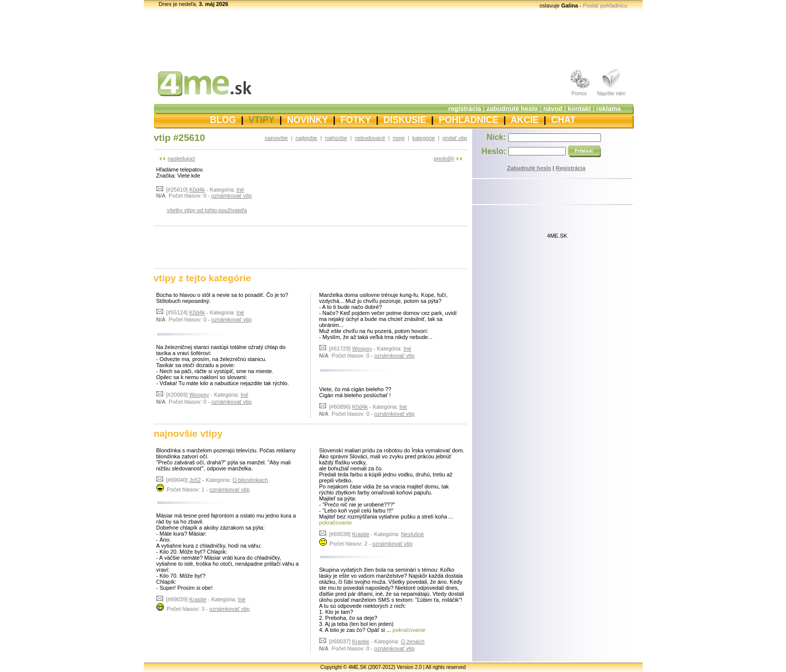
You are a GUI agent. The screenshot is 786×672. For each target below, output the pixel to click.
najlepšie (307, 138)
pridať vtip (455, 138)
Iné (240, 190)
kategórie (423, 138)
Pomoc (579, 94)
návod (553, 109)
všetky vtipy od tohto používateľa (207, 210)
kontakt (579, 109)
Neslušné (413, 534)
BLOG (223, 120)
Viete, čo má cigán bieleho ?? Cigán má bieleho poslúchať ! (355, 392)
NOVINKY (308, 120)
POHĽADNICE (468, 120)
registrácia (465, 109)
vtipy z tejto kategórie (203, 278)
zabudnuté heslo (512, 109)
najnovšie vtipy (188, 434)
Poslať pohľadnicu (605, 6)
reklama (608, 109)
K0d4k (197, 190)
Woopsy (199, 395)
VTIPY (262, 120)
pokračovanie (336, 523)
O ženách (413, 641)
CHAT (564, 120)
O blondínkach (250, 480)
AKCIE (525, 120)
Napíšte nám (611, 94)
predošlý (444, 158)
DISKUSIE (405, 120)
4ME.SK (557, 236)
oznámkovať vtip (232, 196)
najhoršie (336, 138)
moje (399, 138)
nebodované (370, 138)
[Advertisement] (393, 38)
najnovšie (276, 138)
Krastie (198, 599)
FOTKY (356, 120)
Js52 (195, 480)
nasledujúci (182, 158)
